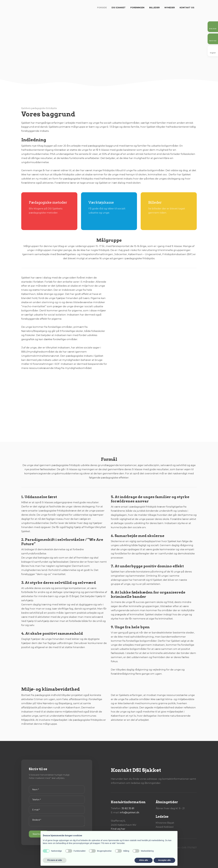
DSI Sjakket (119, 8)
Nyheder (170, 8)
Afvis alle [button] (143, 860)
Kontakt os (187, 8)
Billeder (154, 8)
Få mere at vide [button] (55, 860)
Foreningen (137, 8)
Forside (102, 8)
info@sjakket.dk (129, 812)
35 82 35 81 (128, 808)
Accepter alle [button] (164, 860)
